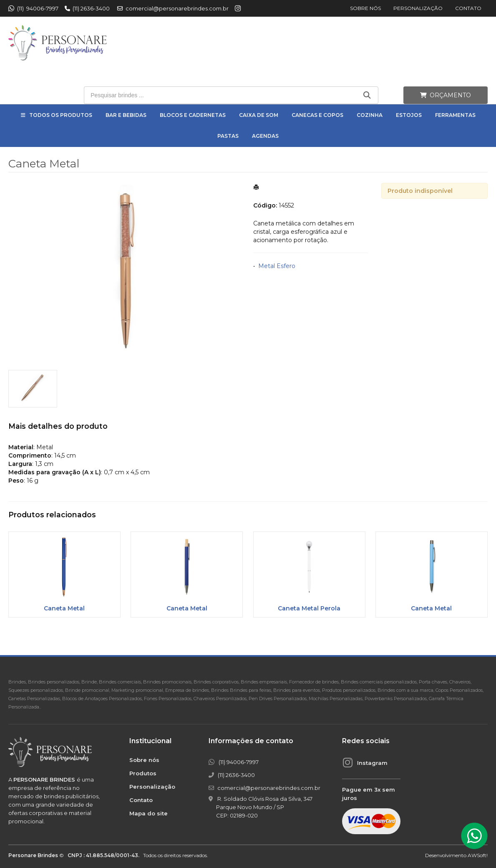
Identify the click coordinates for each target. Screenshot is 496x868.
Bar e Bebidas (126, 115)
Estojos (409, 115)
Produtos (143, 773)
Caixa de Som (259, 115)
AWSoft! (478, 855)
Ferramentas (455, 115)
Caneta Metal (64, 608)
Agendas (265, 136)
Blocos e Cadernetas (193, 115)
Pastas (228, 136)
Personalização (418, 8)
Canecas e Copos (317, 115)
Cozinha (370, 115)
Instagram (372, 763)
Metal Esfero (277, 266)
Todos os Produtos (61, 115)
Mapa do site (149, 813)
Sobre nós (365, 8)
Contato (468, 8)
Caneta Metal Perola (309, 608)
